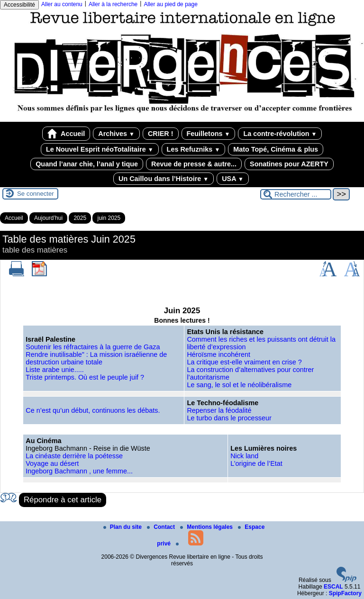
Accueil (66, 134)
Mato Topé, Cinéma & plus (276, 149)
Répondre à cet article (63, 500)
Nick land (244, 456)
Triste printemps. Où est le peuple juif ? (85, 377)
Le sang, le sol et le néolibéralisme (239, 385)
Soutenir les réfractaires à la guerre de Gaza (93, 347)
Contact (162, 527)
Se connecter (36, 194)
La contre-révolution (280, 134)
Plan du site (123, 527)
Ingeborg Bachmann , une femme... (79, 471)
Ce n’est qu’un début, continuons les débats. (93, 410)
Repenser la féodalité (219, 410)
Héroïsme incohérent (218, 354)
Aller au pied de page (170, 4)
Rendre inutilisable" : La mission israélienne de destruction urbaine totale (96, 358)
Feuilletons (209, 134)
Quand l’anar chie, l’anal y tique (87, 164)
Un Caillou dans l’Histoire (164, 179)
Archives (116, 134)
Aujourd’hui (48, 218)
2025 (80, 218)
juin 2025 (109, 218)
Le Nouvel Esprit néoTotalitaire (100, 149)
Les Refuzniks (194, 149)
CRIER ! (161, 134)
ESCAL (333, 587)
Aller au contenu (62, 4)
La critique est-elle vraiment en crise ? (244, 362)
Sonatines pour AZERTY (289, 164)
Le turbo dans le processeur (229, 418)
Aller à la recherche (113, 4)
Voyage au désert (52, 463)
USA (233, 179)
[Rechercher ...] (296, 194)
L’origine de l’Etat (256, 463)
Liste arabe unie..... (55, 370)
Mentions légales (207, 527)
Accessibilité (19, 5)
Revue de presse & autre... (194, 164)
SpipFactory (345, 593)
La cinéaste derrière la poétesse (74, 456)
